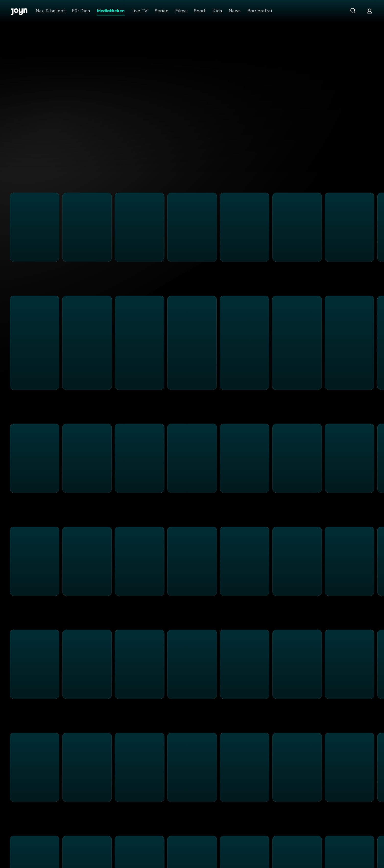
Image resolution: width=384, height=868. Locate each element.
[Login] (370, 11)
